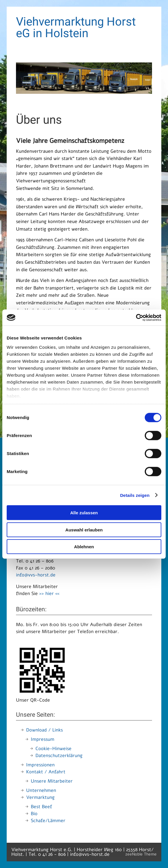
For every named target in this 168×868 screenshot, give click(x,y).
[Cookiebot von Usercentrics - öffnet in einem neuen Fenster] (136, 317)
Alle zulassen (84, 513)
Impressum (43, 739)
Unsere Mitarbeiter (52, 781)
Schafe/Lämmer (48, 821)
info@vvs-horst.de (36, 575)
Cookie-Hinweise (53, 749)
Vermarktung (40, 797)
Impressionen (40, 765)
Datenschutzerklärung (59, 756)
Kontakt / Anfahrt (46, 772)
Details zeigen (135, 495)
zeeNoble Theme (141, 854)
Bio (34, 814)
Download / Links (44, 730)
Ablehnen (84, 547)
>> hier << (49, 594)
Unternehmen (41, 790)
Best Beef (41, 807)
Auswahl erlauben (84, 530)
